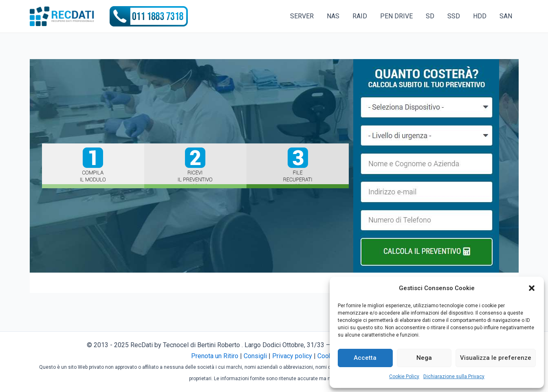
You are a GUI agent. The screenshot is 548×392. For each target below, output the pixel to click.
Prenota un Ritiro (215, 356)
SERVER (302, 16)
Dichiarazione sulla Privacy (454, 377)
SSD (454, 16)
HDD (480, 16)
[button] (532, 288)
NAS (333, 16)
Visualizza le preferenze (496, 358)
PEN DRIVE (396, 16)
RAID (360, 16)
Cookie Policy (404, 377)
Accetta (365, 358)
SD (430, 16)
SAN (506, 16)
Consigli (255, 356)
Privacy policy (292, 356)
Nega (424, 358)
